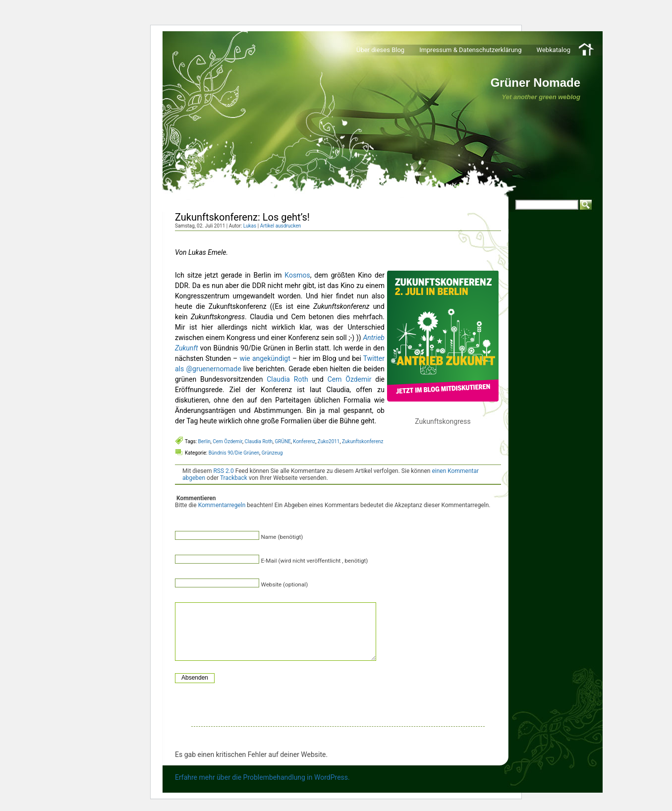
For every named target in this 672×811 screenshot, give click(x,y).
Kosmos (297, 275)
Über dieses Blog (380, 50)
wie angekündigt (265, 358)
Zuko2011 (329, 441)
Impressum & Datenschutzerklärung (470, 50)
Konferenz (304, 441)
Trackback (234, 478)
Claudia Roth (287, 379)
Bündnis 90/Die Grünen (234, 453)
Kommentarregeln (222, 505)
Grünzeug (272, 453)
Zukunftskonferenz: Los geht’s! (242, 217)
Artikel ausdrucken (281, 226)
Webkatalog (554, 50)
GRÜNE (283, 441)
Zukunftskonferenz (363, 441)
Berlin (204, 441)
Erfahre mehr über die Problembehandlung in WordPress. (262, 777)
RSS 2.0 (223, 471)
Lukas (250, 226)
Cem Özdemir (350, 379)
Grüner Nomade (535, 83)
